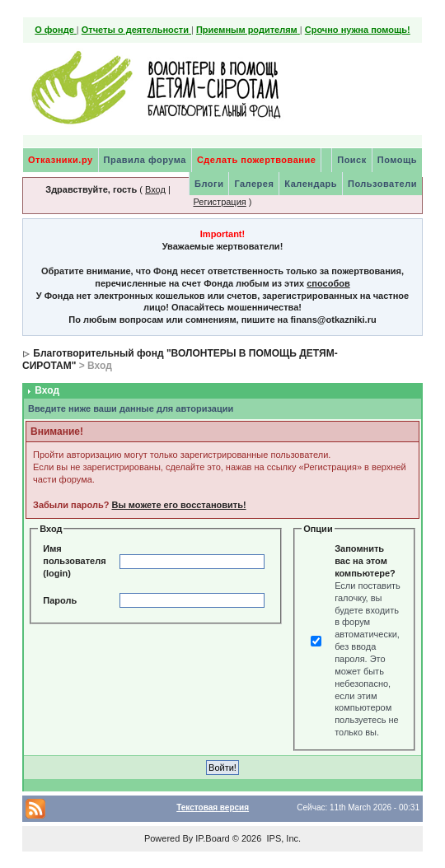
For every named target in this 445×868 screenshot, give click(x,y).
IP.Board (212, 838)
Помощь (397, 160)
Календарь (311, 184)
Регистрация (219, 202)
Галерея (254, 184)
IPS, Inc (282, 838)
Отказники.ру (61, 160)
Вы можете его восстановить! (178, 505)
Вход (155, 189)
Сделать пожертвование (256, 160)
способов (328, 283)
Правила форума (145, 160)
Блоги (209, 184)
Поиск (352, 160)
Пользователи (382, 184)
